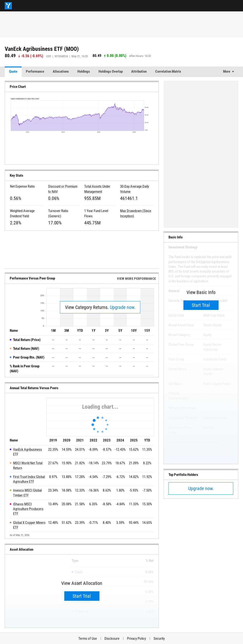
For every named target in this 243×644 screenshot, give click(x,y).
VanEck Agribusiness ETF (28, 452)
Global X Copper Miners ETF (29, 525)
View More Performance (136, 279)
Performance (35, 71)
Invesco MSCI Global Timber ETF (27, 493)
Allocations (61, 71)
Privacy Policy (136, 639)
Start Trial (82, 596)
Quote (13, 71)
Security (159, 639)
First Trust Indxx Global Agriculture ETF (29, 479)
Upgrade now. (123, 307)
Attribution (139, 71)
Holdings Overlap (111, 71)
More (227, 71)
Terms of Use (88, 639)
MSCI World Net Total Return (28, 465)
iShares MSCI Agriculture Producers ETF (28, 509)
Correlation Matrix (168, 71)
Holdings (84, 71)
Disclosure (112, 639)
